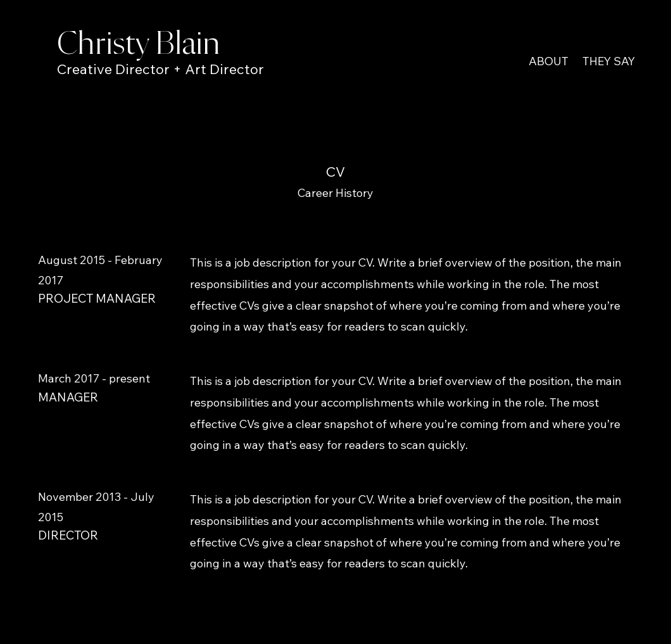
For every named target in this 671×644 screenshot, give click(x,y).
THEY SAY (609, 61)
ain (201, 44)
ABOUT (549, 61)
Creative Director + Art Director (160, 69)
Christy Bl (119, 44)
